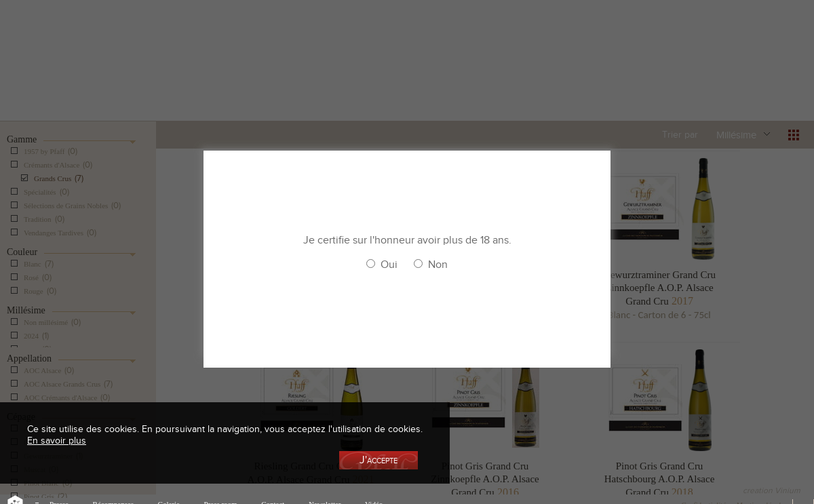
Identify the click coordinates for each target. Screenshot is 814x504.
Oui (389, 265)
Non (438, 265)
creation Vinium (772, 490)
